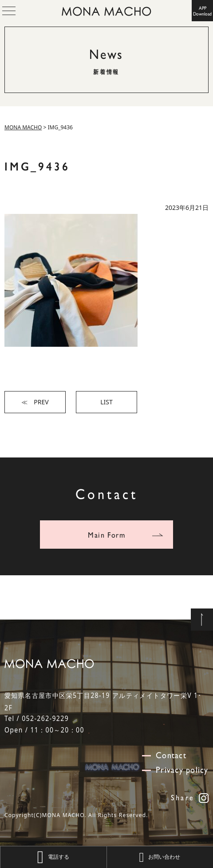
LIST (106, 402)
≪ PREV (35, 402)
